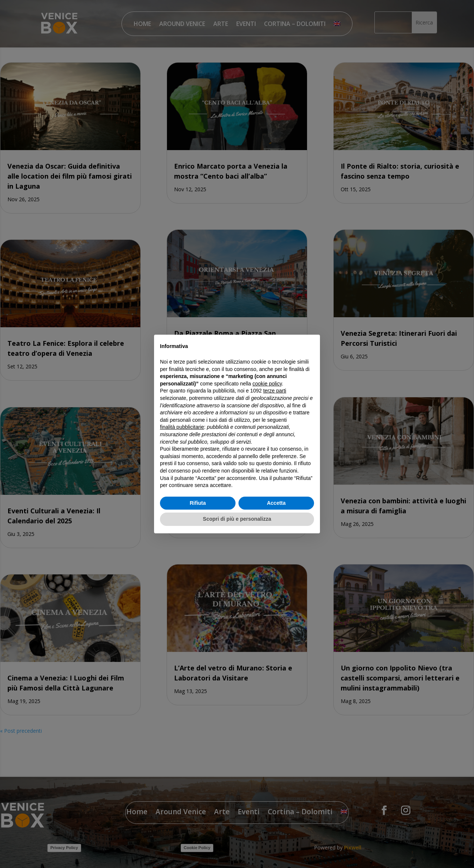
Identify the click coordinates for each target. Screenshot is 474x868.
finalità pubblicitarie (182, 427)
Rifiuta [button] (198, 503)
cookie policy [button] (267, 384)
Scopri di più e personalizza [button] (237, 519)
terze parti (275, 391)
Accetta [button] (276, 503)
